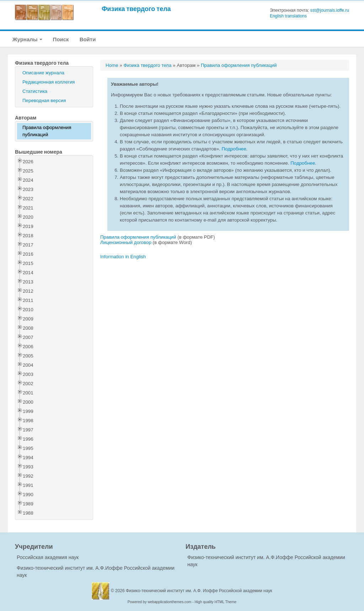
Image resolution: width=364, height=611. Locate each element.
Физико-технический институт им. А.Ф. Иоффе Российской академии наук (199, 591)
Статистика (35, 91)
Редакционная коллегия (49, 82)
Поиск (61, 39)
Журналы (27, 39)
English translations (288, 16)
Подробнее (234, 149)
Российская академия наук (48, 557)
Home (112, 65)
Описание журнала (43, 73)
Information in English (123, 257)
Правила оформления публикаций (47, 131)
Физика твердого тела (136, 9)
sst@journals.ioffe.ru (330, 10)
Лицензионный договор (126, 242)
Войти (88, 39)
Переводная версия (44, 100)
